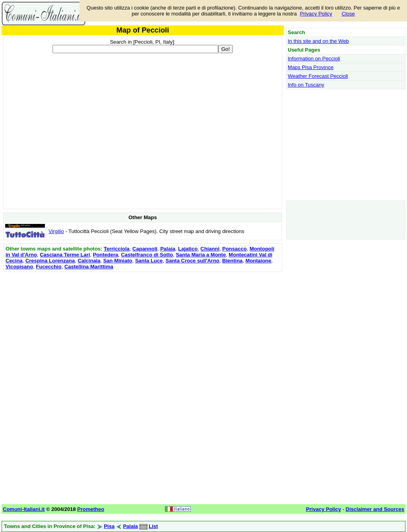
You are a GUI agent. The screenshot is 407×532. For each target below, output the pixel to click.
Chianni (210, 249)
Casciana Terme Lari (65, 255)
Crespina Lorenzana (50, 261)
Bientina (232, 261)
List (153, 526)
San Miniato (118, 261)
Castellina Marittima (89, 267)
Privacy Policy (316, 14)
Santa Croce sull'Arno (192, 261)
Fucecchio (48, 267)
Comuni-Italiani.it (24, 509)
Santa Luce (149, 261)
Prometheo (91, 509)
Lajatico (188, 249)
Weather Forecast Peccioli (318, 76)
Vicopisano (19, 267)
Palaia (168, 249)
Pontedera (106, 255)
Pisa (109, 526)
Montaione (259, 261)
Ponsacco (234, 249)
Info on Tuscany (306, 85)
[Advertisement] (143, 330)
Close (348, 14)
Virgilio (56, 231)
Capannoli (145, 249)
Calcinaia (89, 261)
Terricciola (117, 249)
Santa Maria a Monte (201, 255)
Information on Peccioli (314, 59)
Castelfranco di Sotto (147, 255)
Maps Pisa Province (311, 67)
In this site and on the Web (318, 41)
